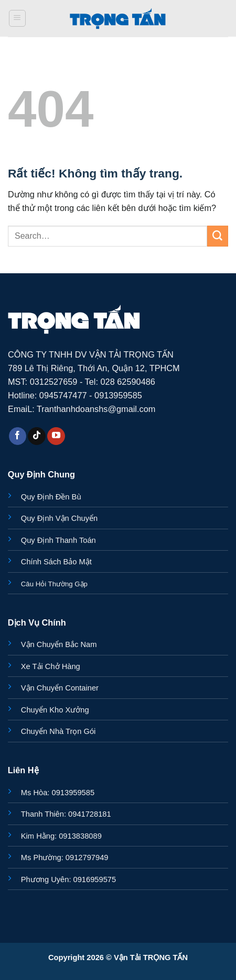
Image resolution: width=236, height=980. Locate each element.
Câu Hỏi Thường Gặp (54, 584)
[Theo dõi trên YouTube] (56, 436)
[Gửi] (218, 236)
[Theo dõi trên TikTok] (37, 436)
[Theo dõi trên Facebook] (18, 436)
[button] (18, 19)
